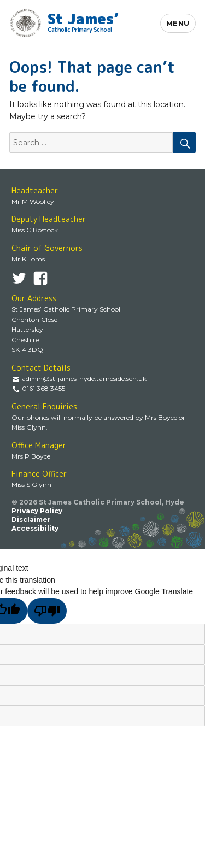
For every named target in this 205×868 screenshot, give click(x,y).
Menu (178, 23)
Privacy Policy (37, 511)
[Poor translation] (47, 611)
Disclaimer (31, 520)
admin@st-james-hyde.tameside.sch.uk (84, 379)
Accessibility (35, 528)
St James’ (83, 21)
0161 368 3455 (43, 388)
